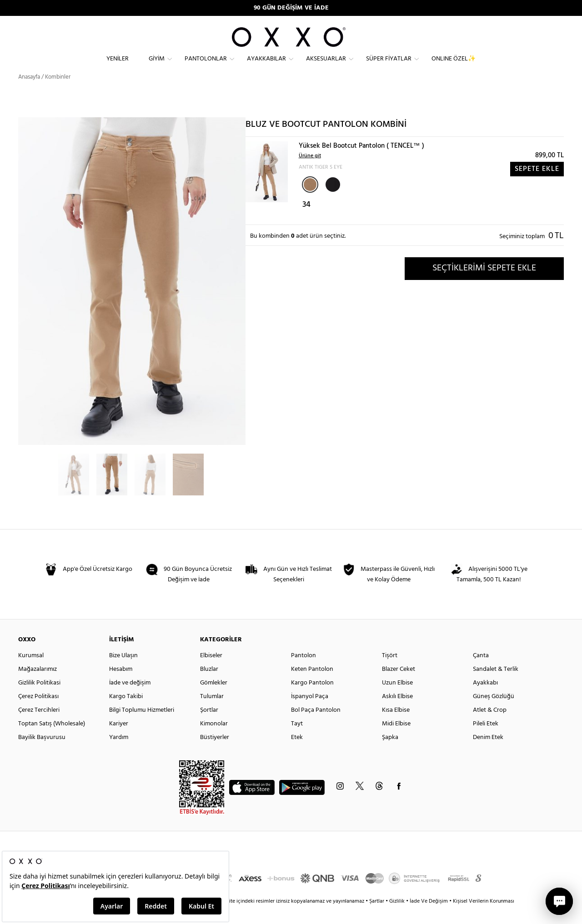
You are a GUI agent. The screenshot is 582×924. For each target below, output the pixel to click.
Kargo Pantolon (312, 699)
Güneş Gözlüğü (494, 712)
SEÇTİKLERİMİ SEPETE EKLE (484, 284)
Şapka (390, 753)
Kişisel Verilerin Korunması (484, 917)
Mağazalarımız (38, 685)
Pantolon (304, 672)
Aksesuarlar (326, 66)
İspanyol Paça (310, 712)
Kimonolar (214, 740)
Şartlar (377, 917)
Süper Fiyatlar (389, 66)
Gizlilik (398, 917)
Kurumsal (31, 672)
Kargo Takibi (126, 712)
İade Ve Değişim (429, 917)
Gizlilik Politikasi (39, 699)
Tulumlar (212, 712)
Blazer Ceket (399, 685)
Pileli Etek (486, 740)
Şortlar (209, 726)
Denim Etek (488, 753)
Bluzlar (209, 685)
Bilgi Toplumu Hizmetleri (142, 726)
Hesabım (121, 685)
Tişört (390, 672)
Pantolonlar (206, 66)
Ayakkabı (485, 699)
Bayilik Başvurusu (42, 753)
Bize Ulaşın (123, 672)
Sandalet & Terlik (496, 685)
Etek (297, 753)
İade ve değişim (130, 699)
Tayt (297, 740)
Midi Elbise (396, 740)
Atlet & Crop (490, 726)
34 (306, 221)
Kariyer (119, 740)
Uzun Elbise (397, 699)
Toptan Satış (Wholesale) (52, 740)
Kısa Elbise (396, 726)
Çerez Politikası (38, 712)
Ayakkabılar (266, 66)
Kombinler (58, 93)
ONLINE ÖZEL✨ (454, 66)
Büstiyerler (215, 753)
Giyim (157, 66)
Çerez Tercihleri (39, 726)
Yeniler (118, 66)
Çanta (481, 672)
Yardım (119, 753)
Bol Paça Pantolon (316, 726)
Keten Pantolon (312, 685)
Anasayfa (29, 93)
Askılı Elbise (397, 712)
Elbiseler (211, 672)
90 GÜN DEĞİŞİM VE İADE (291, 8)
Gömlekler (214, 699)
